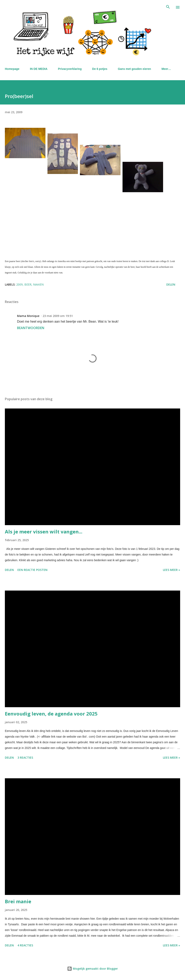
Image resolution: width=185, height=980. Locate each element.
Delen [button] (171, 284)
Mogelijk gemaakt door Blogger (92, 969)
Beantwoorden (31, 328)
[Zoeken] (168, 7)
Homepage (12, 69)
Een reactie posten (32, 570)
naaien (38, 284)
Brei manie (18, 901)
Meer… (166, 69)
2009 (19, 284)
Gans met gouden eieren (134, 69)
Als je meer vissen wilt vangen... (44, 532)
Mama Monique (28, 316)
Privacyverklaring (70, 69)
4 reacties (25, 945)
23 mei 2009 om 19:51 (58, 316)
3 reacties (25, 758)
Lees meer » (172, 570)
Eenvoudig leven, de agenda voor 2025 (51, 714)
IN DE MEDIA (39, 69)
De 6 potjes (100, 69)
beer (28, 284)
